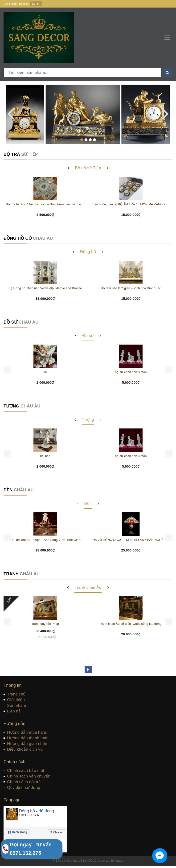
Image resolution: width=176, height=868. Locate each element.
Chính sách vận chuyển (29, 776)
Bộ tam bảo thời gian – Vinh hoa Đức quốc (131, 288)
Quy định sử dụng (24, 788)
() (38, 4)
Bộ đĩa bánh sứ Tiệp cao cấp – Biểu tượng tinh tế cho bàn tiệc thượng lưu (45, 204)
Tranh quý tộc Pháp (45, 624)
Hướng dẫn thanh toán (28, 738)
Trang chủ (16, 694)
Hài (45, 372)
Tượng (88, 420)
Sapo (120, 861)
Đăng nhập (10, 4)
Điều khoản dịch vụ (25, 749)
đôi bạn (45, 456)
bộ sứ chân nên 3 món (131, 372)
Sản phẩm (17, 706)
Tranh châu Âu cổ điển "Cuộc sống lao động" (131, 624)
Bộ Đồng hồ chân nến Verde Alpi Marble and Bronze (45, 288)
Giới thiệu (16, 700)
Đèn (88, 504)
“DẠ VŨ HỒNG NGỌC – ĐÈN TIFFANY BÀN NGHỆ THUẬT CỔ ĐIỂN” (131, 540)
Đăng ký (24, 4)
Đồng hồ (88, 252)
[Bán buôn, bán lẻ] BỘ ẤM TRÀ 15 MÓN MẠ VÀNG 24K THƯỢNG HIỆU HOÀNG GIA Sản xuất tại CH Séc (131, 204)
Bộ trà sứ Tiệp (88, 168)
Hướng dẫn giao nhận (27, 744)
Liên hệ (14, 711)
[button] (82, 140)
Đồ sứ (88, 336)
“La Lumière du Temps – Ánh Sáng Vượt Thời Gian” (45, 540)
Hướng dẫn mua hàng (27, 732)
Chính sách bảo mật (26, 771)
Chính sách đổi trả (24, 782)
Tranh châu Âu (88, 587)
